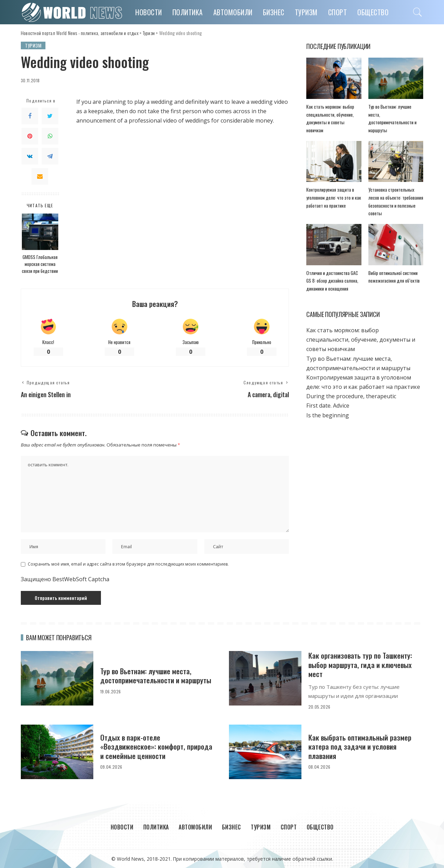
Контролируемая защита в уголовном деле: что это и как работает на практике (334, 197)
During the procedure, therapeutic (351, 396)
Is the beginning (328, 415)
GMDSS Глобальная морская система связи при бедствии (40, 264)
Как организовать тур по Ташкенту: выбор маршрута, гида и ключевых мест (360, 665)
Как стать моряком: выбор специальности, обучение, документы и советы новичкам (361, 340)
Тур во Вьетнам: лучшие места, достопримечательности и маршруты (156, 675)
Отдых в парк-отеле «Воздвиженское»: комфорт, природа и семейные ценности (156, 746)
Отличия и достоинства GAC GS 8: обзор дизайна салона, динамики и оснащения (332, 281)
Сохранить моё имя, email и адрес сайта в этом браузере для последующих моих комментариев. (128, 564)
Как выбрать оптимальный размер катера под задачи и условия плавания (360, 746)
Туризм (33, 45)
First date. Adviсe (328, 406)
